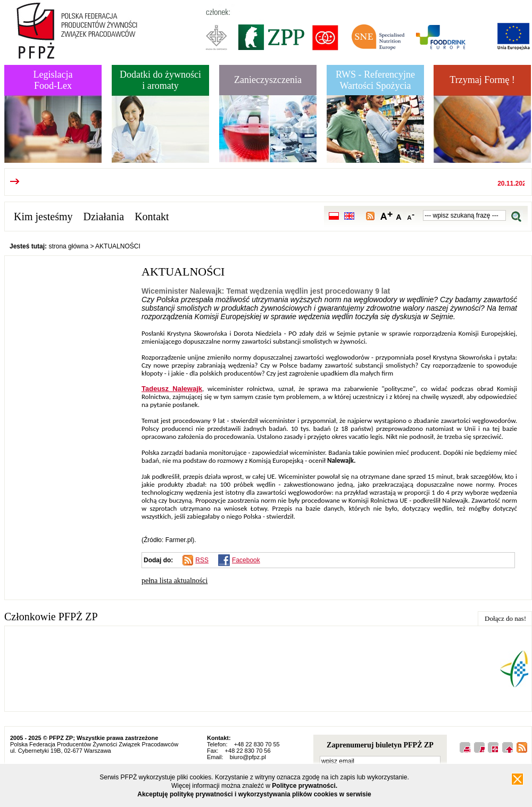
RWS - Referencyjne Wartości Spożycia (375, 80)
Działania (104, 217)
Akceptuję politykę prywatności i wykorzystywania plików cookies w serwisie (254, 794)
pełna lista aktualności (174, 581)
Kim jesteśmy (43, 217)
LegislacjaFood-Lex (53, 80)
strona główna (68, 246)
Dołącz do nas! (505, 618)
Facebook (246, 560)
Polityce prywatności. (305, 786)
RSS (202, 560)
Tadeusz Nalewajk (172, 389)
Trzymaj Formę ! (482, 80)
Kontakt (152, 217)
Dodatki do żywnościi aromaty (160, 80)
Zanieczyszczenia (268, 80)
